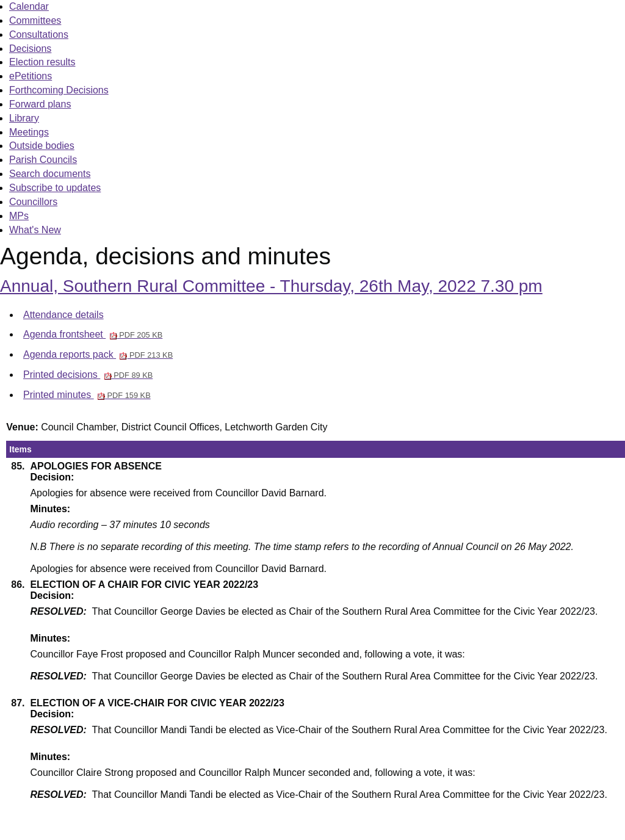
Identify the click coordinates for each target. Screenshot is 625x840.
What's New (35, 230)
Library (24, 118)
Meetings (29, 132)
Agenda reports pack (98, 354)
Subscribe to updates (55, 188)
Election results (42, 62)
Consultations (39, 34)
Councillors (33, 202)
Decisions (30, 49)
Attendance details (63, 315)
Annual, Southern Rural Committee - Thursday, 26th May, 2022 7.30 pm (271, 286)
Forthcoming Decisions (59, 90)
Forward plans (40, 104)
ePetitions (31, 76)
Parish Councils (43, 160)
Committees (35, 20)
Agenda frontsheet (93, 334)
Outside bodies (42, 146)
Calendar (29, 6)
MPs (19, 216)
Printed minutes (87, 395)
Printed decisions (88, 375)
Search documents (50, 174)
